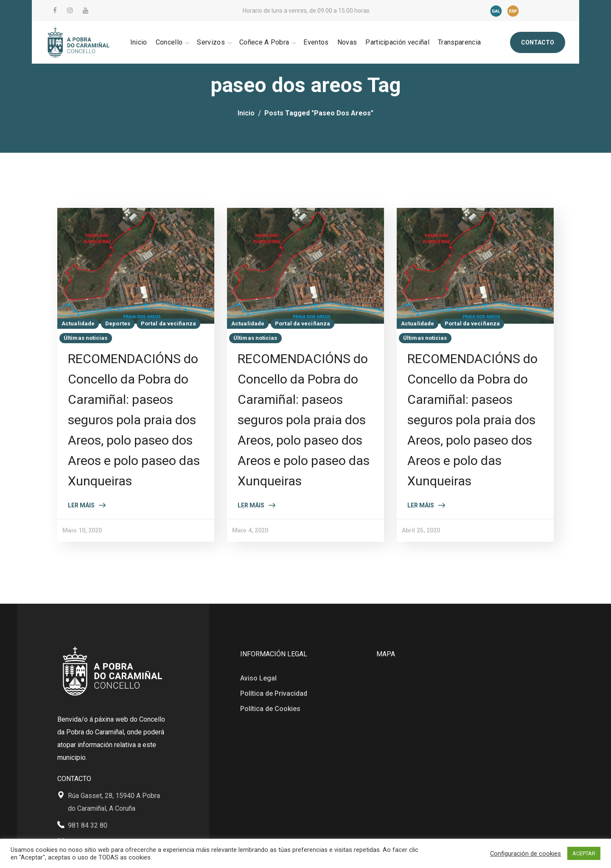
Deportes (118, 323)
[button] (538, 42)
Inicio (246, 113)
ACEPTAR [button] (584, 853)
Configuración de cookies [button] (526, 854)
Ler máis (81, 505)
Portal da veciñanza (168, 323)
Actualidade (78, 323)
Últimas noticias (86, 338)
